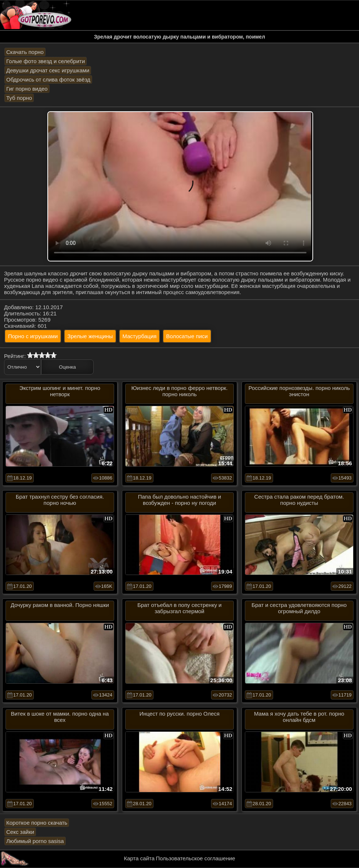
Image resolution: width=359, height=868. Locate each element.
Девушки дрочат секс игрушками (48, 70)
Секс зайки (20, 832)
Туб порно (19, 98)
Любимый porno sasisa (35, 841)
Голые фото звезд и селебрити (46, 61)
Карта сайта (139, 858)
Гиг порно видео (27, 89)
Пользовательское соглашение (195, 858)
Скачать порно (25, 52)
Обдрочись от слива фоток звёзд (48, 79)
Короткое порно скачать (37, 823)
